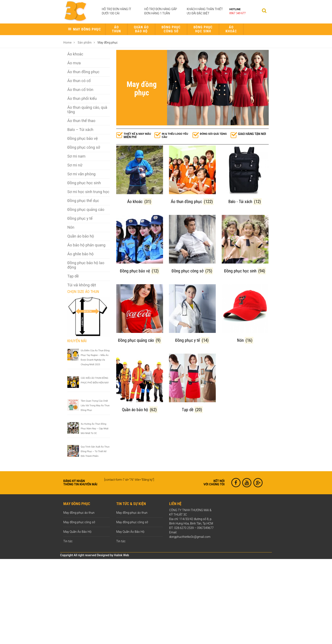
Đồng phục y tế (80, 218)
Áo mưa (74, 63)
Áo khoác (231, 29)
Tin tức (68, 541)
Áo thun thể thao (81, 121)
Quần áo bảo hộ (141, 29)
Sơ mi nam (76, 156)
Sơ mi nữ (75, 165)
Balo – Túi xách (80, 130)
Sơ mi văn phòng (81, 174)
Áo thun (116, 29)
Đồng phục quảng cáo (86, 209)
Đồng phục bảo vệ (82, 138)
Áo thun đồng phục (83, 72)
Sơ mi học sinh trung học (88, 192)
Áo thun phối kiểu (82, 98)
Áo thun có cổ (79, 81)
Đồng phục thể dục (83, 201)
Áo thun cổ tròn (80, 90)
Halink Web (121, 555)
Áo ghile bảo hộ (80, 254)
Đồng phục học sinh (203, 29)
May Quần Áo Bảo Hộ (77, 532)
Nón (71, 227)
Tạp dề (73, 276)
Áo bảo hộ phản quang (86, 245)
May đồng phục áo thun (79, 513)
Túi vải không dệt (82, 285)
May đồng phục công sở (79, 522)
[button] (84, 29)
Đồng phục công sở (171, 29)
